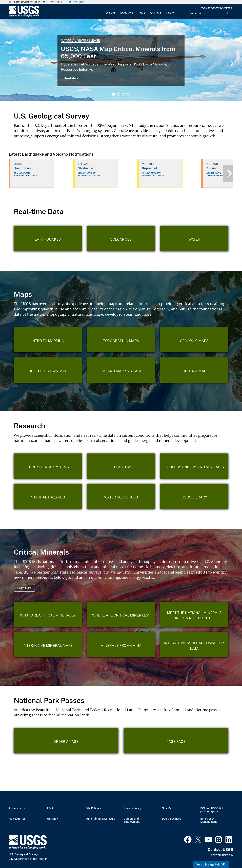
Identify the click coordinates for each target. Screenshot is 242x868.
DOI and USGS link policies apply (212, 810)
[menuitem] (110, 11)
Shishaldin (86, 168)
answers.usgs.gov (222, 855)
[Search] (230, 13)
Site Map (168, 808)
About (170, 13)
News (141, 13)
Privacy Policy (133, 808)
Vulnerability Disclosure (100, 819)
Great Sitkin (22, 168)
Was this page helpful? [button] (211, 865)
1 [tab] (113, 94)
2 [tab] (118, 94)
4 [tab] (129, 94)
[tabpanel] (121, 60)
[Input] (211, 13)
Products (127, 13)
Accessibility (17, 808)
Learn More (24, 588)
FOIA (50, 808)
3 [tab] (124, 94)
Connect (155, 13)
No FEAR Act (17, 819)
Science (110, 13)
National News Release (80, 41)
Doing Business (172, 819)
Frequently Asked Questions (216, 8)
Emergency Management (209, 820)
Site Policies (93, 808)
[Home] (24, 16)
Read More (71, 78)
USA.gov (52, 819)
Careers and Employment (132, 820)
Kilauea (212, 168)
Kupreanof (150, 168)
